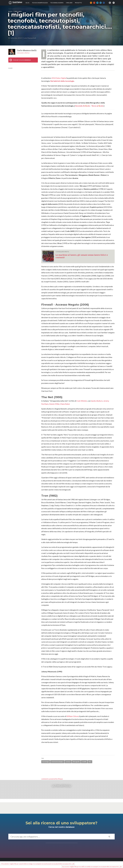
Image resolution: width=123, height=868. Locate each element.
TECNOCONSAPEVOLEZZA (40, 3)
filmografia (76, 762)
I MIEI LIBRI (69, 3)
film (90, 762)
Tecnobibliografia (57, 3)
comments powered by (52, 779)
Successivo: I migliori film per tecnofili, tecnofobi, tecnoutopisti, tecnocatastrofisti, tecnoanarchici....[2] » (92, 867)
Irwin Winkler (82, 401)
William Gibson (73, 716)
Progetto (78, 3)
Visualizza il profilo (23, 53)
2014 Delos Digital (59, 78)
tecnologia (46, 762)
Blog (28, 3)
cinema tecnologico (57, 762)
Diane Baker (65, 404)
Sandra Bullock (97, 401)
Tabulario (18, 11)
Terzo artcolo (97, 106)
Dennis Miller (54, 404)
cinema (68, 762)
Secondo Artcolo (83, 106)
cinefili (84, 762)
